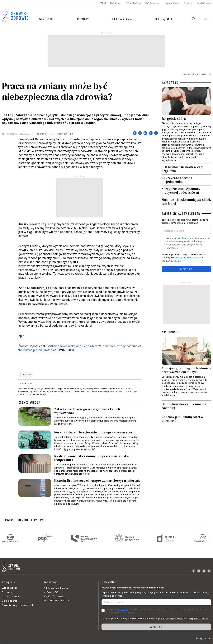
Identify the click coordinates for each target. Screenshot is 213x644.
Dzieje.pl (188, 3)
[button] (206, 19)
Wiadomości (47, 19)
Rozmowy (84, 19)
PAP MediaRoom (133, 3)
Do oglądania (163, 19)
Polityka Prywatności (186, 258)
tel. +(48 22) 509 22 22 (56, 601)
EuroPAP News (204, 3)
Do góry (204, 639)
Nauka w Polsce (172, 3)
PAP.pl (103, 3)
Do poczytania (122, 19)
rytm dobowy (25, 374)
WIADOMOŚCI (170, 332)
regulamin (183, 238)
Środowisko (205, 74)
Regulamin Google (171, 261)
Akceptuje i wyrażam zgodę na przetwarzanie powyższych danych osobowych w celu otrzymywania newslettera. (188, 243)
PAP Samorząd (152, 3)
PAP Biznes (116, 3)
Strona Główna (188, 74)
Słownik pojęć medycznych (18, 605)
